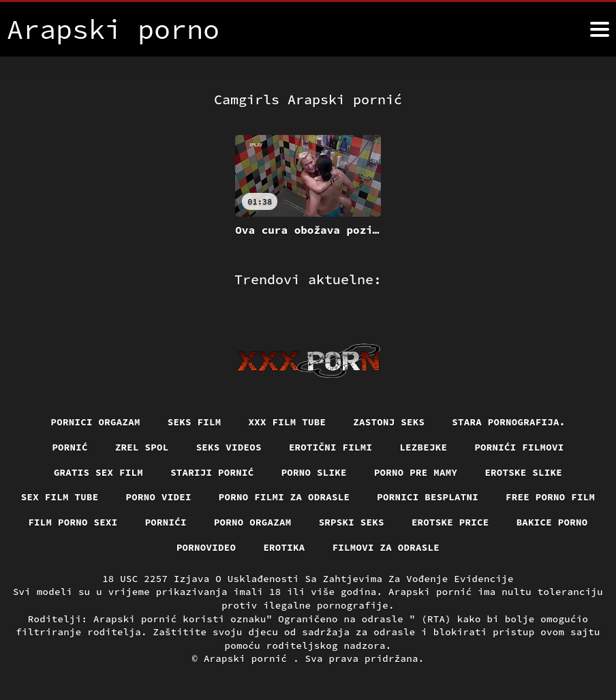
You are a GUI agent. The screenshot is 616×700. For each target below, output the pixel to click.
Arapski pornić (248, 658)
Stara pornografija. (508, 422)
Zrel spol (142, 447)
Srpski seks (352, 522)
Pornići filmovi (519, 447)
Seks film (195, 422)
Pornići (166, 522)
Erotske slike (523, 472)
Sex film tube (60, 497)
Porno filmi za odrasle (284, 497)
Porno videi (159, 497)
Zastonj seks (389, 422)
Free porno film (550, 497)
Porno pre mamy (416, 472)
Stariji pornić (212, 472)
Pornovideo (206, 547)
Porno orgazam (253, 522)
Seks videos (229, 447)
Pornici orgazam (96, 422)
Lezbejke (423, 447)
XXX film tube (288, 422)
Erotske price (450, 522)
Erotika (284, 547)
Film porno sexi (73, 522)
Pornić (70, 447)
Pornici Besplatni (428, 497)
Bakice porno (552, 522)
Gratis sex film (98, 472)
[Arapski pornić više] (600, 29)
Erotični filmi (331, 447)
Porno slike (314, 472)
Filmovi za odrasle (386, 547)
